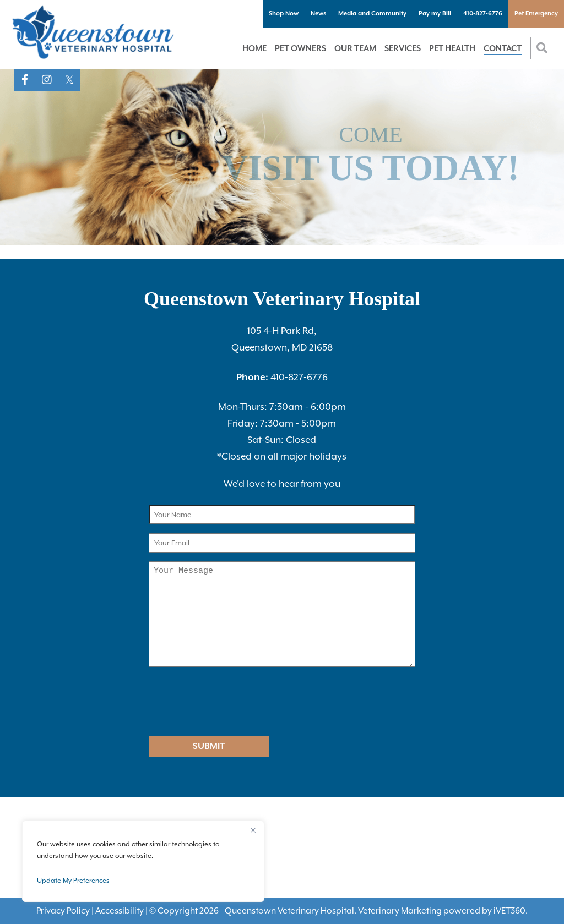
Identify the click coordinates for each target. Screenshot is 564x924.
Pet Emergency (536, 13)
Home (254, 48)
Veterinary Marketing (400, 911)
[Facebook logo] (25, 80)
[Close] (253, 830)
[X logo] (69, 80)
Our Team (355, 48)
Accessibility (120, 911)
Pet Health (452, 48)
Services (403, 48)
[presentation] (219, 702)
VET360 (509, 911)
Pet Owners (300, 48)
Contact (503, 48)
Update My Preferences (73, 881)
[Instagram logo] (47, 80)
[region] (143, 861)
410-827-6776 (483, 13)
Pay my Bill (435, 13)
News (318, 13)
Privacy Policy (63, 911)
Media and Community (372, 13)
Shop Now (284, 13)
